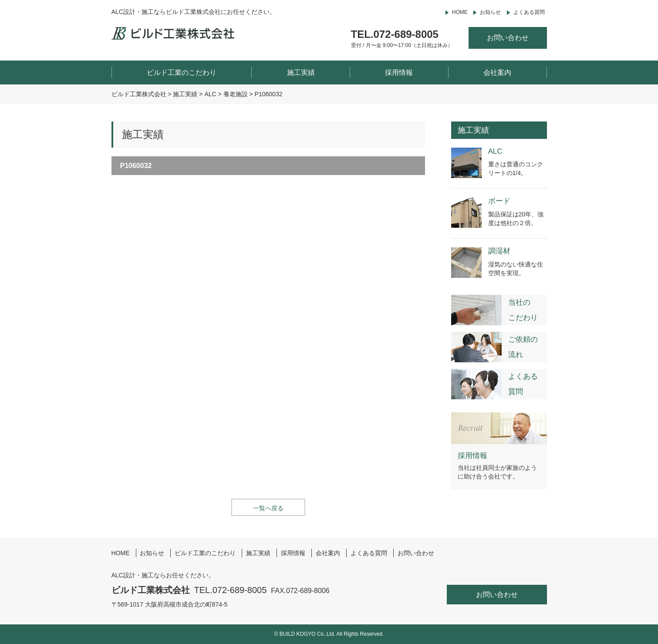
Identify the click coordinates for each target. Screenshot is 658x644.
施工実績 (301, 72)
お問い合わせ (508, 38)
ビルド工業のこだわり (182, 72)
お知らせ (490, 12)
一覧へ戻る (268, 508)
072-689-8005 (406, 34)
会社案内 (497, 72)
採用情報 (399, 72)
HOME (460, 12)
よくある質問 (529, 12)
